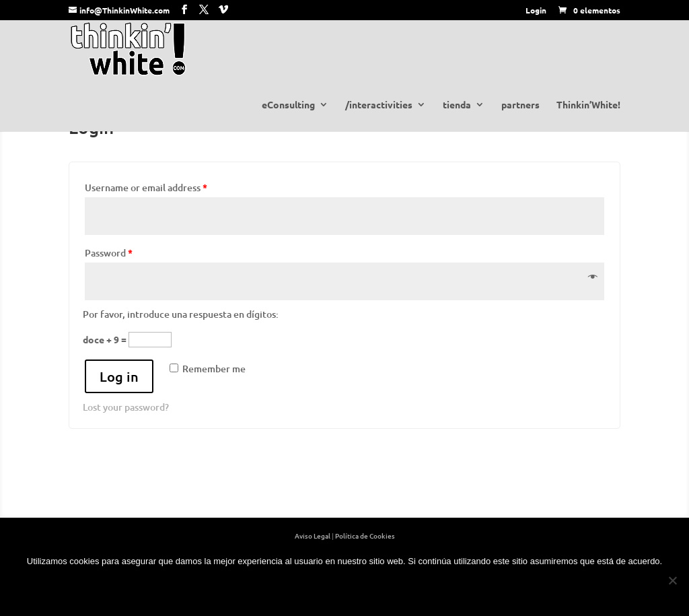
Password (109, 253)
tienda (457, 105)
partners (520, 105)
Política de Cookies (365, 536)
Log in (119, 376)
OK (313, 589)
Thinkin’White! (588, 105)
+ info (376, 589)
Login (536, 10)
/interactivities (379, 105)
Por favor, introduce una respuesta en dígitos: (181, 314)
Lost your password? (126, 407)
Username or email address (146, 187)
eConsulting (288, 105)
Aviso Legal (313, 536)
